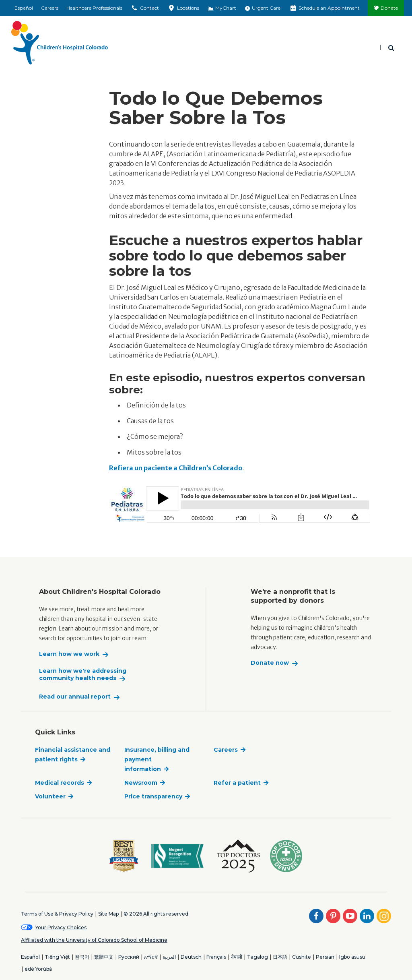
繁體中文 (104, 957)
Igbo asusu (352, 957)
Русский (129, 957)
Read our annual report (75, 697)
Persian (325, 957)
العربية (169, 957)
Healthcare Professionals (94, 8)
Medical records (60, 783)
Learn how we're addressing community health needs (83, 675)
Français (216, 957)
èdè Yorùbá (38, 969)
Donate (389, 8)
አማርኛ (151, 957)
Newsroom (141, 783)
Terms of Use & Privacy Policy (57, 914)
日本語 (280, 957)
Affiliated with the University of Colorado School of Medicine (94, 940)
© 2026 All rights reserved (156, 914)
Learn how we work (69, 654)
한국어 (82, 957)
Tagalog (257, 957)
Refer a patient (237, 783)
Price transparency (153, 796)
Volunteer (50, 796)
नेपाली (237, 957)
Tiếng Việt (57, 957)
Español (24, 8)
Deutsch (191, 957)
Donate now (270, 663)
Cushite (302, 957)
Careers (50, 8)
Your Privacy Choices (61, 927)
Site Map (108, 914)
